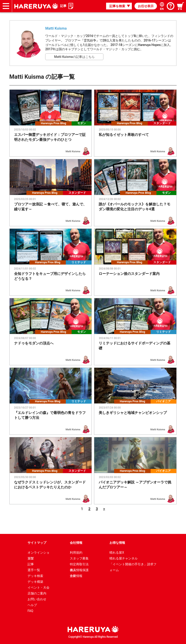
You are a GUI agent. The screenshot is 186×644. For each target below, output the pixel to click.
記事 (63, 6)
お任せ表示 (146, 6)
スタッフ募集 (79, 558)
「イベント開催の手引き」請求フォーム (133, 565)
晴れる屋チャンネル (124, 558)
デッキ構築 (35, 582)
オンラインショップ (38, 553)
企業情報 (76, 576)
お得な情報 (117, 543)
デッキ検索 (35, 576)
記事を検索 (117, 6)
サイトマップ (37, 543)
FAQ (30, 611)
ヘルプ (32, 605)
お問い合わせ (37, 599)
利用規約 (76, 553)
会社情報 (76, 543)
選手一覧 (34, 570)
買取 (31, 558)
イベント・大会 (38, 587)
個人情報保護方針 (79, 571)
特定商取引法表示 (79, 565)
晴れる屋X (117, 553)
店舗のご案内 (37, 593)
